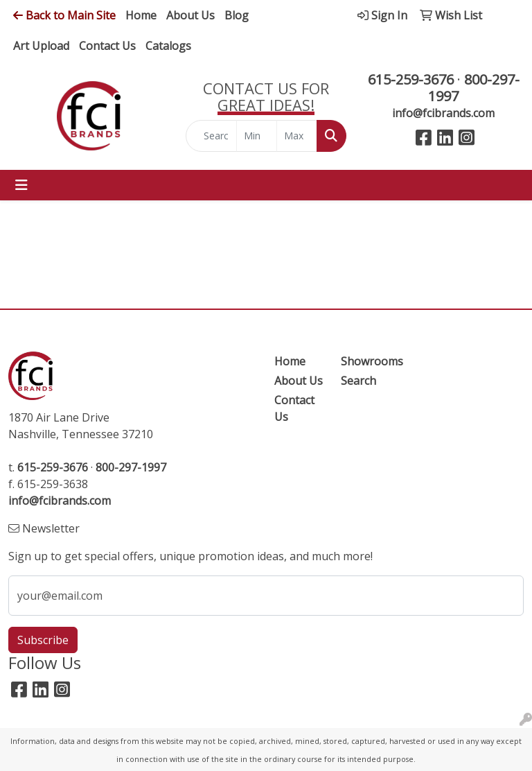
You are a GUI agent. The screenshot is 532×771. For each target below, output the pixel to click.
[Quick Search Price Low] (257, 136)
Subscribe (43, 640)
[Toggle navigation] (21, 185)
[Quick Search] (211, 136)
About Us (190, 15)
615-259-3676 (411, 79)
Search (358, 381)
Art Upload (41, 46)
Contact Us (107, 46)
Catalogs (168, 46)
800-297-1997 (474, 88)
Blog (237, 15)
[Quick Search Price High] (297, 136)
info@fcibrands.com (443, 113)
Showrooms (366, 361)
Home (141, 15)
